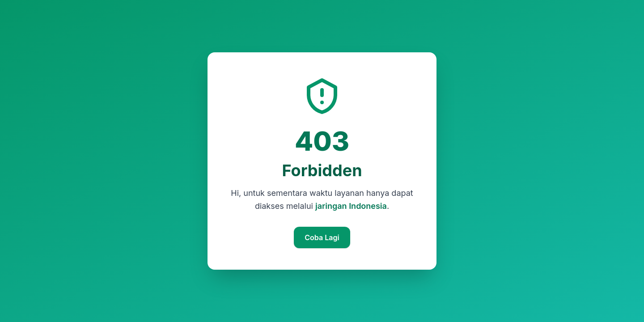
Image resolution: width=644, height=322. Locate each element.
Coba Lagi (322, 237)
